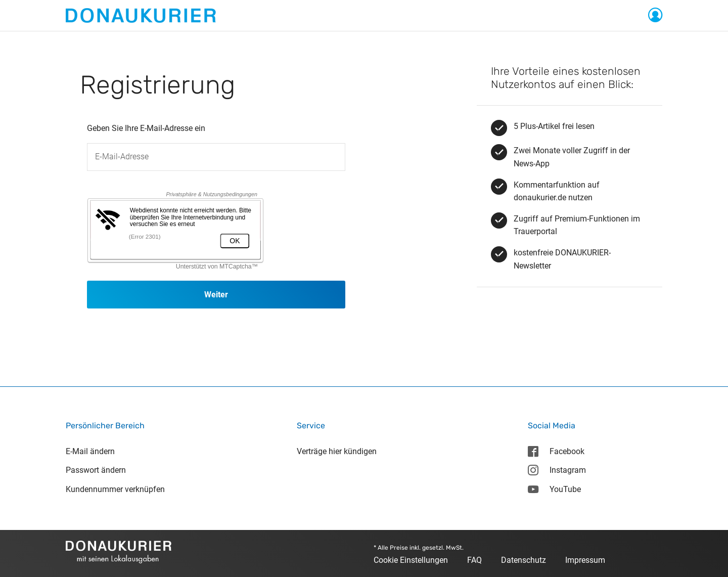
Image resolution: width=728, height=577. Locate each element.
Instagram (557, 470)
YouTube (554, 489)
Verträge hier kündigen (337, 451)
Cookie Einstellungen (411, 560)
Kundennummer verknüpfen (115, 489)
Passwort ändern (96, 470)
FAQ (474, 560)
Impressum (585, 560)
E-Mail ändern (90, 451)
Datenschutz (524, 560)
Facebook (556, 451)
